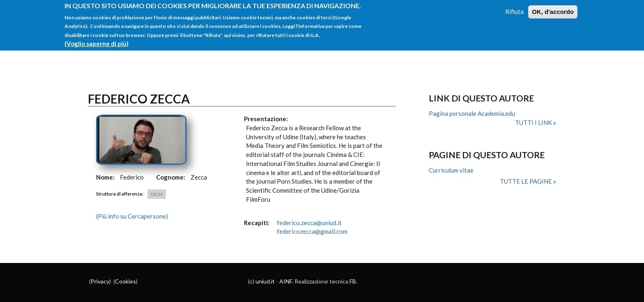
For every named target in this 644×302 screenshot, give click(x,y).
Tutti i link (534, 122)
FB (353, 281)
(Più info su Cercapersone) (132, 216)
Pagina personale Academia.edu (472, 113)
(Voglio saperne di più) (97, 39)
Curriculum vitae (451, 170)
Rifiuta (514, 7)
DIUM (157, 194)
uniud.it (265, 281)
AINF (286, 281)
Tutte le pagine (527, 181)
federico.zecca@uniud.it (309, 223)
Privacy (100, 281)
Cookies (125, 281)
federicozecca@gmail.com (312, 231)
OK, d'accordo (553, 7)
